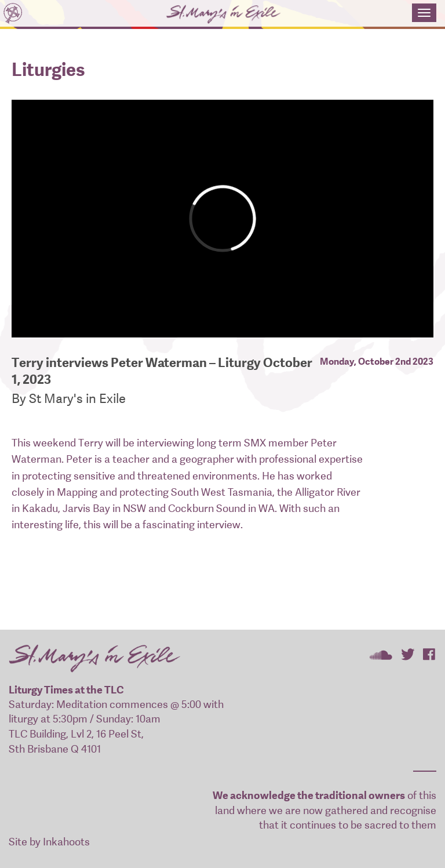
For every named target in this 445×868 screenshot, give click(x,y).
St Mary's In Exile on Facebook (429, 654)
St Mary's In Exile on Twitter (408, 654)
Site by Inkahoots (49, 842)
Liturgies (48, 69)
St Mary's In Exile (206, 14)
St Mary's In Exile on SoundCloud (381, 654)
